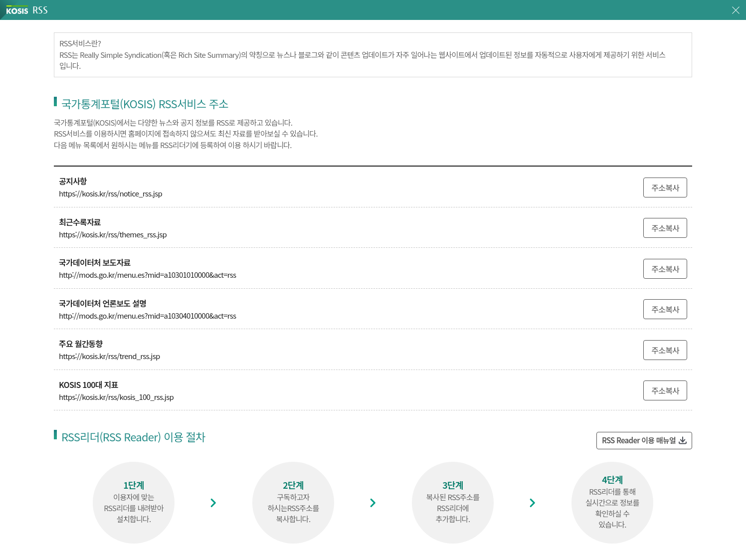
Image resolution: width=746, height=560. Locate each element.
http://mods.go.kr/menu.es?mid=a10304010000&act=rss (147, 315)
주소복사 (665, 187)
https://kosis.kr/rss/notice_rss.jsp (110, 193)
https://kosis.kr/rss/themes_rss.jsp (113, 234)
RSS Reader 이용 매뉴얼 (639, 440)
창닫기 (736, 10)
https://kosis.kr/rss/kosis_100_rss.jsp (116, 397)
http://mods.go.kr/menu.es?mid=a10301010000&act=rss (147, 275)
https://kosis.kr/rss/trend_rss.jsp (109, 356)
